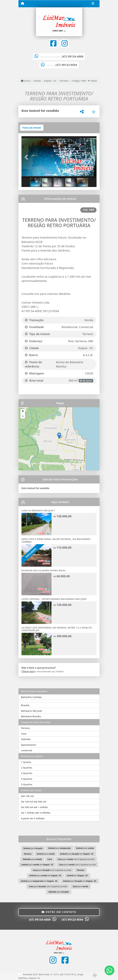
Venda (37, 81)
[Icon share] (53, 43)
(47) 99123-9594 (66, 65)
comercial (26, 750)
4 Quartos (27, 779)
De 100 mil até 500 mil (34, 802)
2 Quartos (27, 768)
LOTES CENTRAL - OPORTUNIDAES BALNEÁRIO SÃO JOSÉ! (54, 599)
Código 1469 (79, 81)
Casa (24, 734)
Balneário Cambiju (31, 697)
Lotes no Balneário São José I (38, 510)
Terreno (64, 81)
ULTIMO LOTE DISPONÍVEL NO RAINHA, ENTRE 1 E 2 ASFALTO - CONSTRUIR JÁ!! (57, 629)
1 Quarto (26, 762)
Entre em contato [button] (59, 912)
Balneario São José (31, 711)
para (33, 848)
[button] (27, 157)
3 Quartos (27, 773)
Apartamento (29, 745)
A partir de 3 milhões (33, 818)
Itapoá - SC (50, 81)
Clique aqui (28, 671)
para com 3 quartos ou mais (76, 859)
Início (26, 81)
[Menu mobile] (23, 3)
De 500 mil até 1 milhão (34, 807)
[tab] (32, 128)
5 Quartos (27, 784)
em (77, 876)
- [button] (23, 416)
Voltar (92, 81)
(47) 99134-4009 (73, 57)
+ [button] (23, 411)
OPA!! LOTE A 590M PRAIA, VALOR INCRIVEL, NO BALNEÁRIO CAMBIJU (56, 540)
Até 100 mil (27, 796)
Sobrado (26, 739)
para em (77, 854)
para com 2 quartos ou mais (77, 865)
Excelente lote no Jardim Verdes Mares (43, 570)
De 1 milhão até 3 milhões (36, 813)
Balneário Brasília (31, 716)
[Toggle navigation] (93, 4)
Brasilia (25, 705)
